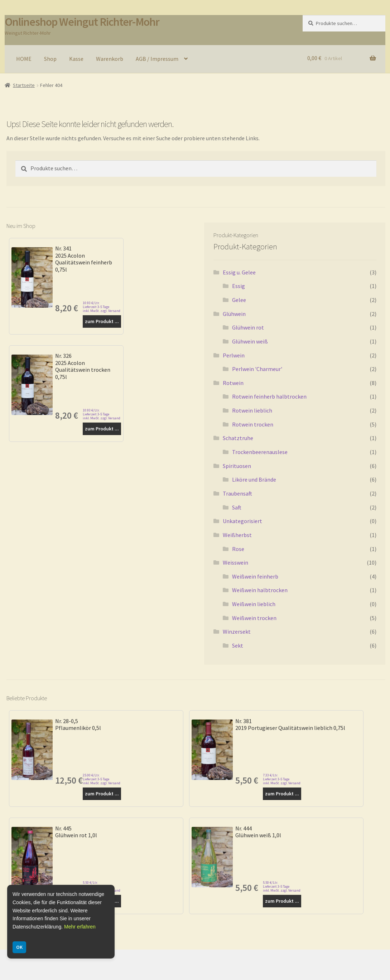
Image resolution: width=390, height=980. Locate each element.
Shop (50, 59)
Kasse (76, 59)
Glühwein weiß (250, 341)
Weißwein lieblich (254, 604)
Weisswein (235, 562)
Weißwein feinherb (255, 576)
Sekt (238, 645)
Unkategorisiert (242, 521)
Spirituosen (237, 466)
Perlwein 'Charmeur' (257, 369)
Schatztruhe (238, 438)
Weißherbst (237, 535)
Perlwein (234, 355)
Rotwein (233, 383)
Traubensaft (237, 493)
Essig (239, 286)
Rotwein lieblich (252, 410)
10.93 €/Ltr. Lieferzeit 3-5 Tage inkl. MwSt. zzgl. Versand (102, 307)
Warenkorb (110, 59)
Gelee (239, 300)
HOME (24, 59)
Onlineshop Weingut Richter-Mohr (82, 22)
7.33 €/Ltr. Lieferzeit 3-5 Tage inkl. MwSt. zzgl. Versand (282, 779)
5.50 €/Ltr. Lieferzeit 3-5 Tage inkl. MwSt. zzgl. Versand (282, 886)
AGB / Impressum (157, 59)
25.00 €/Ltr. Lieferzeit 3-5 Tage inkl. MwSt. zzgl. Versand (102, 779)
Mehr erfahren (80, 927)
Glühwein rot (248, 327)
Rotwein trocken (253, 424)
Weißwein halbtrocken (260, 590)
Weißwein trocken (254, 618)
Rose (238, 549)
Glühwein (234, 314)
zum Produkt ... (102, 321)
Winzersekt (237, 632)
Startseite (24, 85)
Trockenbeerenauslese (260, 452)
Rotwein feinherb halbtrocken (269, 396)
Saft (237, 507)
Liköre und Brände (254, 479)
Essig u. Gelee (239, 272)
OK (19, 947)
